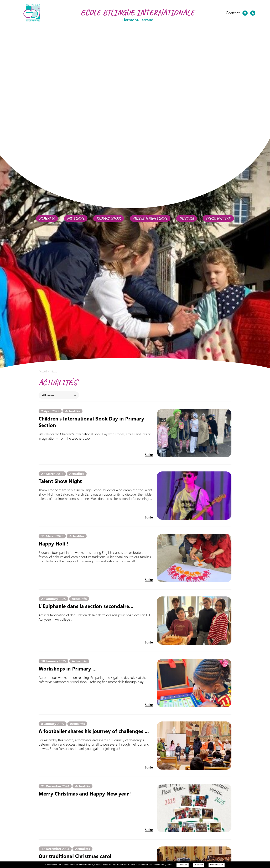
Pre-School (76, 218)
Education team (218, 218)
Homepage (47, 218)
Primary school (109, 218)
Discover (187, 218)
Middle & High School (150, 218)
